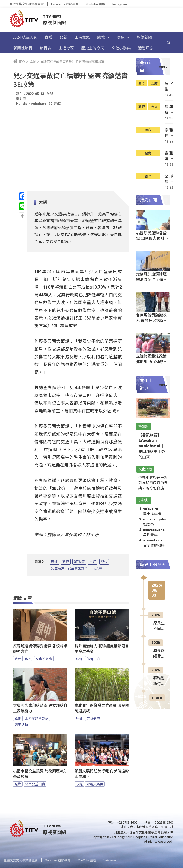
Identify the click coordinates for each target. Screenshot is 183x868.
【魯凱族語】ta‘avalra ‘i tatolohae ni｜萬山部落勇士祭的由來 (152, 446)
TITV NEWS (52, 16)
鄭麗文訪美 (95, 784)
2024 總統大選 (25, 37)
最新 (63, 37)
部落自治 (93, 659)
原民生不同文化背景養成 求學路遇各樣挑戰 (169, 86)
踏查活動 (21, 724)
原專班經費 (44, 659)
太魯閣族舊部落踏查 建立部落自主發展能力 (40, 708)
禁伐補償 (93, 718)
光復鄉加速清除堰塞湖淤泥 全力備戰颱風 (152, 279)
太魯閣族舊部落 (37, 718)
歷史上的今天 (93, 48)
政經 (66, 562)
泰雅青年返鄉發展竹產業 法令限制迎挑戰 (102, 708)
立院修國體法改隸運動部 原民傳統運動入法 (152, 361)
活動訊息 (146, 48)
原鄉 (54, 562)
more (157, 698)
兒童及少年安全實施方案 (69, 568)
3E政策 (79, 562)
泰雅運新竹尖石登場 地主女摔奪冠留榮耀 (169, 133)
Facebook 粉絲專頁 (65, 4)
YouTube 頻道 (95, 4)
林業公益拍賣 (35, 784)
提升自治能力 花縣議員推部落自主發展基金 (102, 649)
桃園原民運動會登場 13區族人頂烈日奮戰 (152, 238)
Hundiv (22, 103)
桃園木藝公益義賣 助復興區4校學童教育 (39, 774)
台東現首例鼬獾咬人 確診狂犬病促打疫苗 (152, 320)
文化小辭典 (121, 48)
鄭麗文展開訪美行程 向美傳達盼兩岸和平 (102, 774)
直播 (48, 37)
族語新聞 (144, 37)
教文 (28, 659)
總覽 (103, 37)
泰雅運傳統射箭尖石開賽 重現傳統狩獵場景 (169, 156)
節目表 (46, 48)
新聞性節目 (23, 48)
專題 (123, 37)
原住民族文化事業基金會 (27, 4)
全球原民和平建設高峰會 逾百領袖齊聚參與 (169, 179)
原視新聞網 (55, 22)
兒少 (104, 562)
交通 (93, 562)
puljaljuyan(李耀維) (46, 103)
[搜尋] (168, 42)
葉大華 (97, 568)
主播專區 (66, 48)
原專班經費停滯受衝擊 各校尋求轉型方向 (40, 649)
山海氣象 (82, 37)
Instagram (120, 4)
